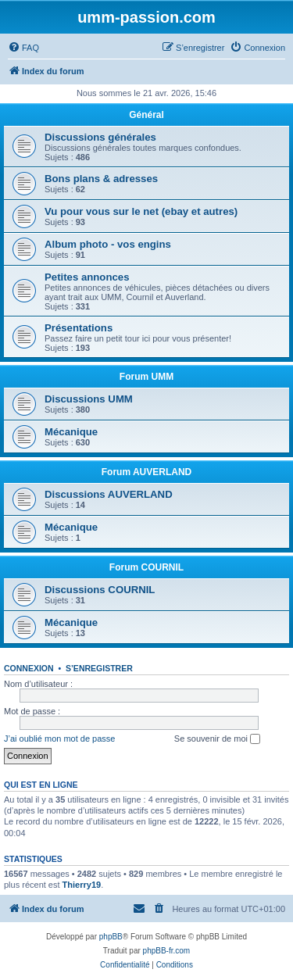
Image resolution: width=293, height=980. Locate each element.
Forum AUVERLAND (147, 472)
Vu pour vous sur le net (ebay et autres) (141, 211)
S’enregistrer (99, 668)
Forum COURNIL (146, 567)
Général (146, 115)
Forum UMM (146, 377)
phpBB (111, 937)
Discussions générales (100, 137)
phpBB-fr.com (167, 951)
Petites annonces (87, 277)
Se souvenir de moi (217, 739)
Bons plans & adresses (101, 179)
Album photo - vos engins (108, 244)
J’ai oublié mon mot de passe (59, 739)
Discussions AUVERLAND (109, 494)
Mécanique (71, 432)
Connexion (29, 668)
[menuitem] (23, 48)
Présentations (79, 328)
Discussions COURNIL (100, 590)
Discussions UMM (89, 399)
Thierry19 (82, 885)
